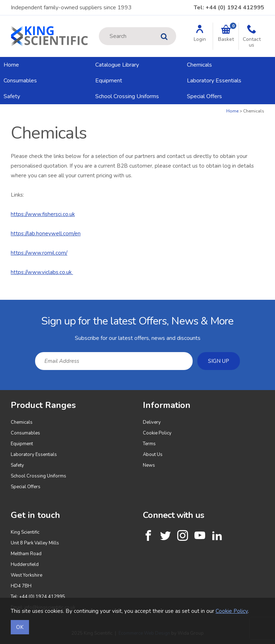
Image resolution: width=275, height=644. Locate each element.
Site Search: (99, 27)
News (149, 465)
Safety (12, 96)
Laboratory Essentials (214, 81)
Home (11, 65)
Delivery (152, 422)
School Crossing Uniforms (127, 96)
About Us (153, 455)
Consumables (20, 81)
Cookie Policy (157, 433)
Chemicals (199, 65)
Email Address (0, 305)
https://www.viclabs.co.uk (42, 272)
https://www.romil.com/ (39, 253)
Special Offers (204, 96)
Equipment (109, 81)
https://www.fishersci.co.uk (43, 214)
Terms (149, 444)
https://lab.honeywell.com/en (46, 234)
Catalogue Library (117, 65)
